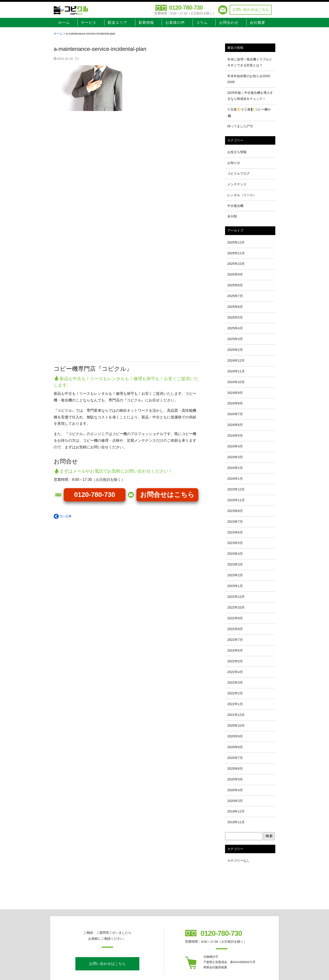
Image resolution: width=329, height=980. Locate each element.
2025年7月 (235, 296)
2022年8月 (235, 629)
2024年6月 (235, 425)
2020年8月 (235, 747)
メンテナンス (237, 184)
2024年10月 (236, 382)
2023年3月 (235, 564)
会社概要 (257, 23)
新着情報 (146, 23)
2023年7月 (235, 522)
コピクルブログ (239, 173)
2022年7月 (235, 640)
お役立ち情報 (237, 152)
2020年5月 (235, 779)
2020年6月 (235, 769)
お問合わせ (229, 23)
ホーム (64, 23)
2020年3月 (235, 801)
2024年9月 (235, 393)
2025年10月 (236, 264)
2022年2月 (235, 693)
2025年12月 (236, 242)
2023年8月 (235, 511)
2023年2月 (235, 575)
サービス (89, 23)
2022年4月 (235, 672)
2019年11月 (236, 822)
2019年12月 (236, 811)
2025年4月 (235, 328)
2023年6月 (235, 532)
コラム (202, 23)
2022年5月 (235, 661)
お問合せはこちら (167, 495)
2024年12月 (236, 360)
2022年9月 (235, 618)
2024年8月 (235, 403)
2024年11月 (236, 371)
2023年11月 (236, 500)
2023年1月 (235, 586)
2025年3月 (235, 339)
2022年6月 (235, 650)
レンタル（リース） (242, 195)
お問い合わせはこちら (251, 9)
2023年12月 (236, 489)
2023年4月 (235, 554)
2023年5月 (235, 543)
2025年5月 (235, 317)
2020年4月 (235, 790)
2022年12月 (236, 597)
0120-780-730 (186, 8)
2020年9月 (235, 736)
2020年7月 (235, 758)
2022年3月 (235, 682)
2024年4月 (235, 446)
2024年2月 (235, 468)
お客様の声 (175, 23)
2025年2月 (235, 350)
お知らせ (234, 163)
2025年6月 (235, 307)
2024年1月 (235, 479)
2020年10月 (236, 726)
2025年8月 (235, 285)
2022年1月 (235, 704)
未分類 (232, 216)
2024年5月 (235, 436)
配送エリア (118, 23)
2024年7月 (235, 414)
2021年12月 (236, 715)
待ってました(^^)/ (240, 126)
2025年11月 (236, 253)
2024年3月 (235, 457)
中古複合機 (235, 206)
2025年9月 (235, 274)
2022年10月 (236, 607)
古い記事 (63, 516)
